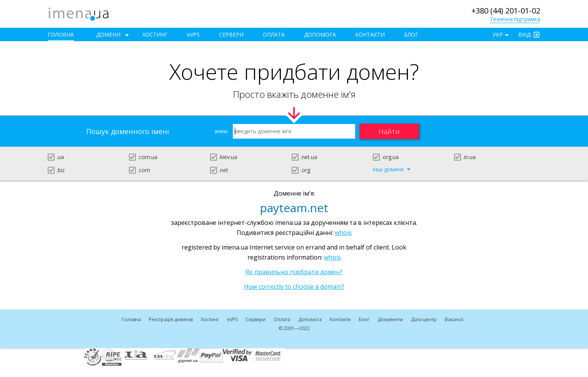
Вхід (525, 34)
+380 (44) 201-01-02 (506, 11)
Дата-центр (424, 319)
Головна (61, 34)
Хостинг (155, 34)
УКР (498, 34)
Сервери (231, 34)
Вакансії (454, 319)
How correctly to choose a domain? (294, 287)
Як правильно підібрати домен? (294, 272)
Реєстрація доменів (171, 319)
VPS (193, 34)
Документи (390, 319)
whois (343, 233)
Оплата (274, 34)
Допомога (320, 34)
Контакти (370, 34)
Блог (411, 34)
